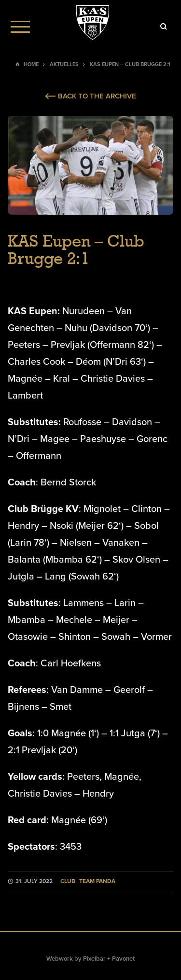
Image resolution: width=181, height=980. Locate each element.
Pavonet (123, 959)
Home (31, 64)
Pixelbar (94, 959)
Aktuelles (64, 64)
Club (68, 881)
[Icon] (164, 27)
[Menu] (20, 27)
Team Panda (97, 881)
